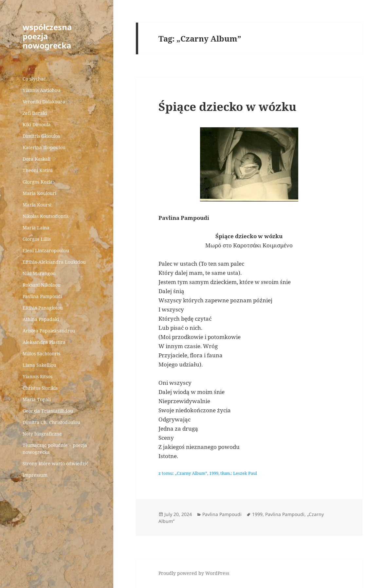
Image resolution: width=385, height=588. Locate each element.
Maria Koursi (37, 205)
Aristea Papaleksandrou (49, 331)
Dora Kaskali (37, 159)
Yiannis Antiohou (41, 90)
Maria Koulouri (39, 193)
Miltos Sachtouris (41, 354)
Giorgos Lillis (37, 239)
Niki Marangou (39, 273)
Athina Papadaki (41, 319)
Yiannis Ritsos (37, 376)
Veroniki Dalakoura (44, 102)
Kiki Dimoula (37, 125)
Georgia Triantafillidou (48, 411)
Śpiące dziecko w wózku (227, 107)
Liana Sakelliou (39, 365)
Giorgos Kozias (39, 182)
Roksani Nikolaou (42, 285)
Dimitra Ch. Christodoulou (51, 422)
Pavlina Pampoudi (42, 296)
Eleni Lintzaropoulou (46, 250)
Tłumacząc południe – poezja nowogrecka (55, 449)
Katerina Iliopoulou (44, 147)
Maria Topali (37, 399)
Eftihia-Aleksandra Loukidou (55, 262)
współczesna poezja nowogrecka (47, 36)
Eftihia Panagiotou (43, 308)
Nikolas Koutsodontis (46, 216)
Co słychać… (36, 79)
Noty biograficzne (42, 434)
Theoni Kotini (37, 170)
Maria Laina (36, 228)
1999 (257, 514)
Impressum (35, 475)
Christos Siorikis (40, 388)
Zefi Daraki (35, 113)
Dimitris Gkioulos (41, 136)
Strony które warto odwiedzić (55, 463)
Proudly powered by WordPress (194, 573)
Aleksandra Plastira (44, 342)
